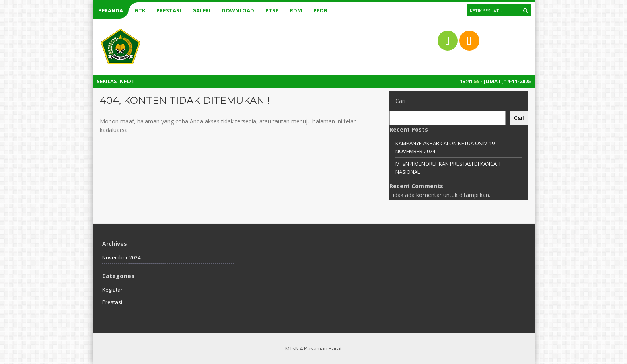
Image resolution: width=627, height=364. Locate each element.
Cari (400, 101)
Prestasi (169, 10)
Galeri (201, 10)
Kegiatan (113, 290)
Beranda (111, 10)
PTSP (272, 10)
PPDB (320, 10)
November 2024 (121, 257)
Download (238, 10)
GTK (140, 10)
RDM (296, 10)
